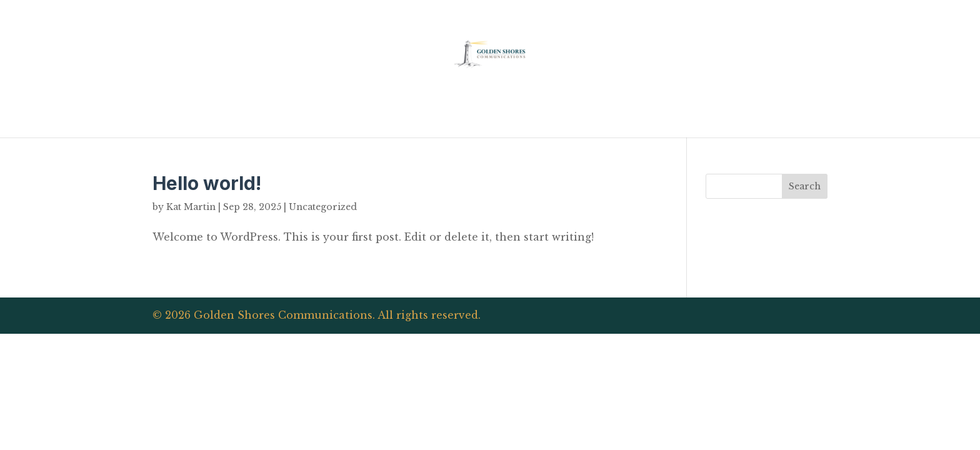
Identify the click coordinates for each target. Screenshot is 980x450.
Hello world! (207, 183)
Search (805, 186)
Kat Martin (191, 207)
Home (489, 114)
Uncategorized (323, 207)
